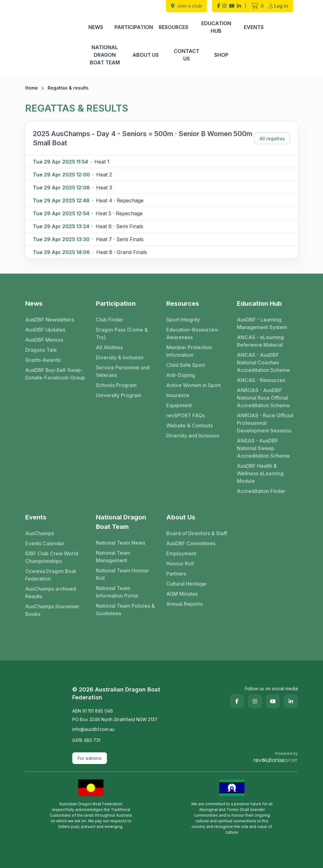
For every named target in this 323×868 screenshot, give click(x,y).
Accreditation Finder (261, 491)
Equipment (179, 405)
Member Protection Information (189, 351)
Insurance (178, 395)
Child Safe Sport (186, 365)
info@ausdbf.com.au (93, 729)
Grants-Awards (43, 360)
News (96, 27)
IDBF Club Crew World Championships (52, 557)
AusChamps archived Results (51, 593)
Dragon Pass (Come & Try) (122, 333)
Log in (278, 6)
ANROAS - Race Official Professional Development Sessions (265, 423)
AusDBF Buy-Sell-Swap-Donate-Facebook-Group (55, 374)
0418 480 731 (86, 740)
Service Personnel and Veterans (123, 371)
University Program (119, 395)
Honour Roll (180, 564)
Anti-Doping (181, 375)
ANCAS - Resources (261, 380)
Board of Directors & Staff (197, 533)
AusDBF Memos (44, 340)
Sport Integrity (183, 320)
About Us (146, 55)
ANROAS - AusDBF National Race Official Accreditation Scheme (263, 398)
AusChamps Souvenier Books (52, 610)
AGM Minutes (182, 594)
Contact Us (187, 55)
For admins (90, 758)
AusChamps (40, 533)
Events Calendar (45, 543)
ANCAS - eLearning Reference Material (260, 341)
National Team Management (113, 557)
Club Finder (110, 320)
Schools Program (116, 385)
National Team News (120, 543)
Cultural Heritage (186, 584)
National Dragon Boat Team (105, 55)
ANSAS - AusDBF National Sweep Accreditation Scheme (263, 448)
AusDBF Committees (191, 543)
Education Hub (216, 27)
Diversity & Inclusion (120, 357)
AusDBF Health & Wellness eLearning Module (260, 473)
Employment (181, 553)
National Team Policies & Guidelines (125, 610)
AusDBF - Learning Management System (262, 323)
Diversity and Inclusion (193, 436)
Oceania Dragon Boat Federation (51, 575)
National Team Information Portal (117, 592)
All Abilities (109, 347)
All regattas (272, 139)
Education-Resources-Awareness (193, 333)
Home (32, 88)
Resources (173, 27)
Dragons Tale (41, 350)
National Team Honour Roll (122, 574)
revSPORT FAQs (186, 415)
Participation (134, 27)
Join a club (186, 6)
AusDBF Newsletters (50, 320)
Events (254, 27)
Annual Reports (184, 604)
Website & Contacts (190, 425)
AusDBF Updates (45, 330)
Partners (176, 574)
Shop (221, 55)
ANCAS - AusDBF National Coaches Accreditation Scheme (263, 362)
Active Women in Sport (194, 385)
